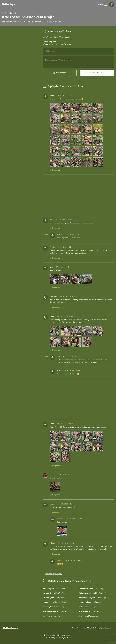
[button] (106, 4)
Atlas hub (91, 628)
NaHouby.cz (9, 4)
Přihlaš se (47, 44)
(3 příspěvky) (92, 598)
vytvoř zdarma (65, 44)
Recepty (99, 628)
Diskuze (106, 628)
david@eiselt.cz (65, 638)
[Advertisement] (20, 66)
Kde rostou (82, 628)
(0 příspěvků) (54, 593)
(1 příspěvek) (54, 589)
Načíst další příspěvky (53, 574)
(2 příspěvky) (91, 589)
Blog (112, 628)
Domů (74, 628)
